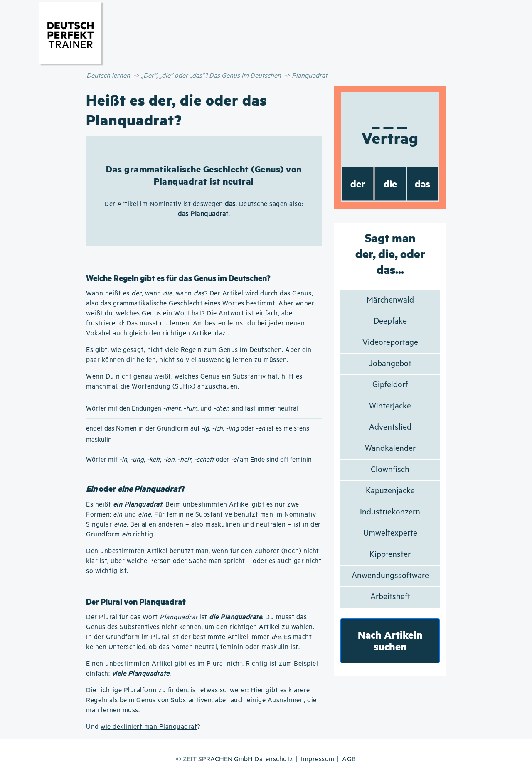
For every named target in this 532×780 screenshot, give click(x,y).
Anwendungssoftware (390, 576)
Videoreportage (390, 343)
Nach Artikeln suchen (390, 641)
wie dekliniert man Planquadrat (149, 727)
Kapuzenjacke (390, 491)
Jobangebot (390, 364)
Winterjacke (390, 406)
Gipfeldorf (390, 385)
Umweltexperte (390, 533)
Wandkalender (390, 449)
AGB (349, 759)
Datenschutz (274, 759)
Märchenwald (390, 300)
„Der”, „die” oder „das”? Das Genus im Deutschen (211, 76)
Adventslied (390, 427)
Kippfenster (390, 555)
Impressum (318, 759)
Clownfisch (390, 470)
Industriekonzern (390, 512)
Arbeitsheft (390, 597)
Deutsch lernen (108, 76)
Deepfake (390, 321)
